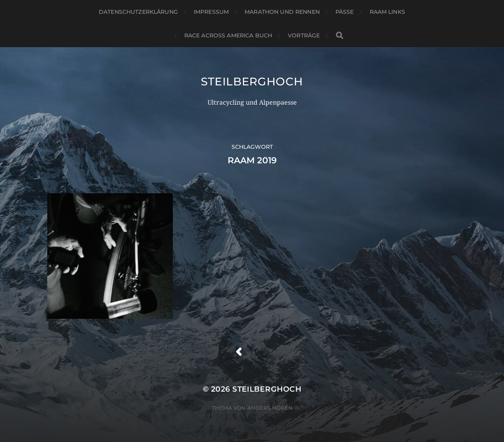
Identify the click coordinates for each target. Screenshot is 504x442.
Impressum (211, 12)
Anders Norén (270, 408)
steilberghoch (252, 81)
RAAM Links (387, 12)
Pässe (345, 12)
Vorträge (304, 35)
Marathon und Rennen (282, 12)
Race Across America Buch (228, 35)
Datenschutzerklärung (138, 12)
